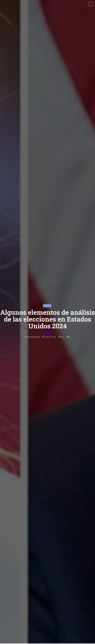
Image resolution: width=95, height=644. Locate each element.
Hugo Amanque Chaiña (32, 294)
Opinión (47, 263)
